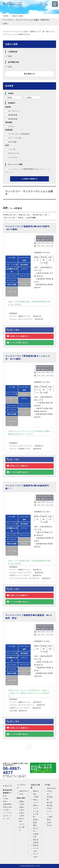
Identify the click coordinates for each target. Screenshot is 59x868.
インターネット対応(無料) (19, 134)
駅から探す (22, 820)
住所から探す (22, 814)
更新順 (21, 218)
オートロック (14, 111)
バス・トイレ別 (15, 138)
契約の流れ (36, 793)
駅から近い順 (10, 218)
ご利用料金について (36, 800)
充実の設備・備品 (36, 822)
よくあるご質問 (36, 814)
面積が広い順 (24, 215)
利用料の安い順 (9, 215)
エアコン (12, 126)
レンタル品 (36, 850)
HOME (6, 16)
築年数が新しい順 (40, 215)
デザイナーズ (14, 153)
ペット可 (12, 149)
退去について (36, 807)
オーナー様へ (36, 855)
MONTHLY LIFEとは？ (51, 791)
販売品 (36, 845)
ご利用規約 (50, 818)
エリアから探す (22, 827)
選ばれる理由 (36, 841)
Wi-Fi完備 (12, 142)
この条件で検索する (29, 179)
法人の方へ (36, 830)
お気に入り (44, 4)
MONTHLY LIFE (24, 793)
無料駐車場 (13, 115)
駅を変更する (29, 74)
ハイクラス (13, 157)
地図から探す (22, 803)
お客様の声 (36, 835)
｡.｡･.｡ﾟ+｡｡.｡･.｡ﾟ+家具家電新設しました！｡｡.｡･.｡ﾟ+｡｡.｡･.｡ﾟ (28, 170)
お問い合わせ (50, 824)
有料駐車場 (13, 119)
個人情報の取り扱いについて (50, 808)
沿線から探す (22, 809)
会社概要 (50, 798)
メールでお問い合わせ (45, 766)
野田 (10, 56)
